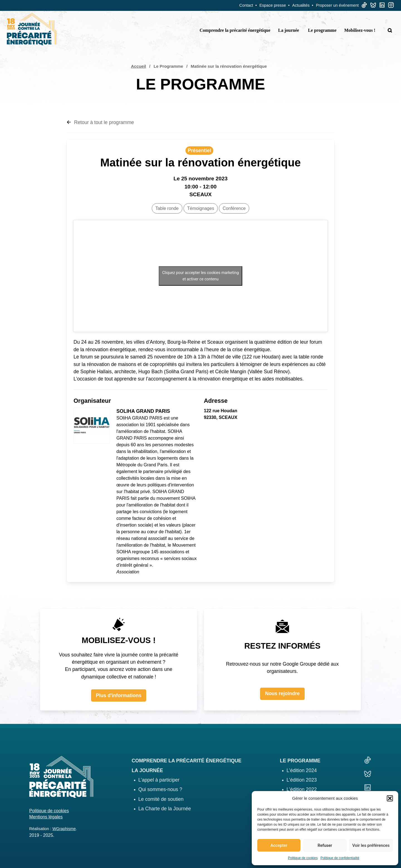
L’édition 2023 (302, 780)
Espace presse (273, 5)
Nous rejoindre (282, 694)
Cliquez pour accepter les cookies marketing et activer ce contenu (200, 276)
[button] (390, 798)
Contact (246, 5)
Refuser (325, 845)
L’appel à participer (159, 780)
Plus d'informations (119, 695)
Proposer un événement (337, 5)
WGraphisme (64, 829)
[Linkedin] (382, 6)
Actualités (301, 5)
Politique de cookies (303, 858)
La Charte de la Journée (165, 809)
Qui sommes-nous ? (160, 789)
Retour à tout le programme (100, 122)
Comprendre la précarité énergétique (235, 30)
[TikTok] (364, 6)
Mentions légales (46, 817)
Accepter (279, 845)
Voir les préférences (371, 845)
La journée (289, 30)
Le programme (322, 30)
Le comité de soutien (161, 799)
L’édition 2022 (302, 789)
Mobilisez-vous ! (360, 30)
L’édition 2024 (302, 770)
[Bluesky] (373, 6)
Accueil (138, 66)
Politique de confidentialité (340, 858)
